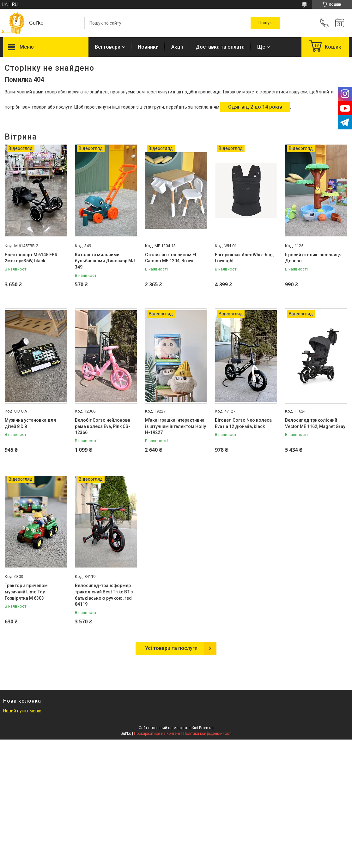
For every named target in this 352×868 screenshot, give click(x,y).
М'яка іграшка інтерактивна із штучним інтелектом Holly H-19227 (176, 426)
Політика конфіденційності (207, 734)
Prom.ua (206, 728)
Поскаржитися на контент (157, 734)
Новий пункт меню (22, 711)
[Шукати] (265, 23)
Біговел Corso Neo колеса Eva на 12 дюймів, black (243, 423)
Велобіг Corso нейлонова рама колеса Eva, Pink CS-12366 (103, 426)
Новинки (148, 47)
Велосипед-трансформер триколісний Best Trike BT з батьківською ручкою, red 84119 (104, 595)
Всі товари (108, 47)
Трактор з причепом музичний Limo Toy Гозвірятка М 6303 (26, 592)
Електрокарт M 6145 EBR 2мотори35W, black (31, 258)
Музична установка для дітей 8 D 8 (30, 423)
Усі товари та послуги (171, 648)
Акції (177, 47)
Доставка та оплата (220, 47)
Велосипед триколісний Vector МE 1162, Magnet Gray (315, 423)
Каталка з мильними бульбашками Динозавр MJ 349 (105, 261)
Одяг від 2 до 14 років (255, 107)
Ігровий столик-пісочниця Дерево (313, 258)
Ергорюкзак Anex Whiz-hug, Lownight (244, 258)
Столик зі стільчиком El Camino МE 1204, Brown (171, 258)
